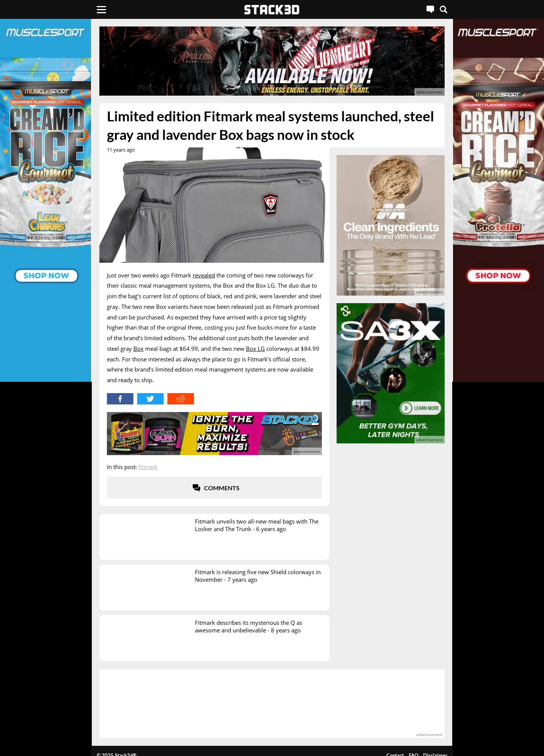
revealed (204, 275)
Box (138, 349)
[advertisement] (272, 61)
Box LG (255, 349)
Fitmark (148, 467)
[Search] (444, 9)
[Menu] (101, 9)
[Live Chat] (430, 9)
